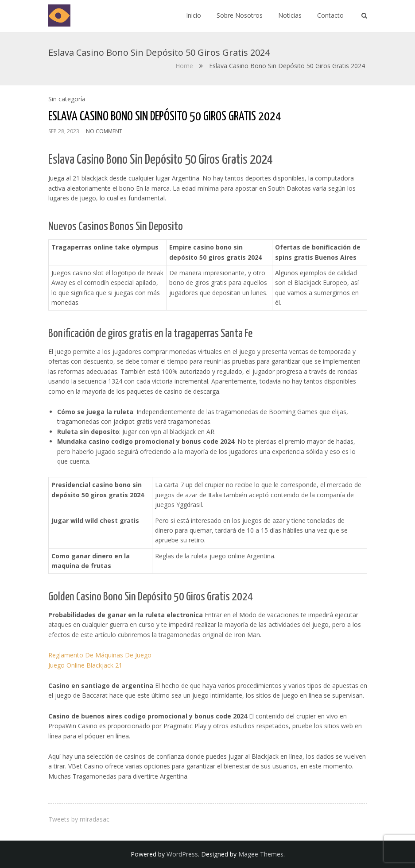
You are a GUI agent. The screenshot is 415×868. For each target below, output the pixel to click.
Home (184, 66)
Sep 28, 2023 (64, 131)
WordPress (182, 854)
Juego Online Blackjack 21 (85, 665)
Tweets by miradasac (79, 819)
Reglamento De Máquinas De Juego (100, 655)
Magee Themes (261, 854)
